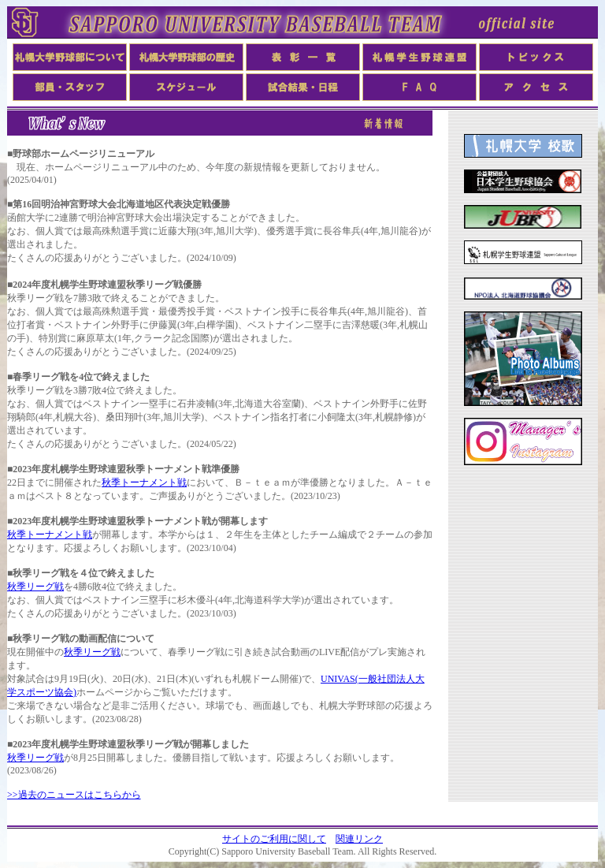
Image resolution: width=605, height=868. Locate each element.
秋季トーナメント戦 (144, 482)
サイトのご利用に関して (274, 839)
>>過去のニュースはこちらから (74, 795)
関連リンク (359, 839)
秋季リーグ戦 (35, 587)
